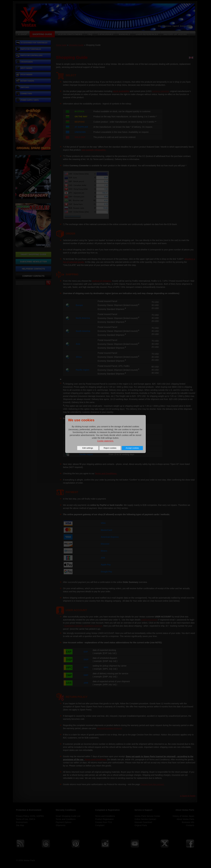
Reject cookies (110, 448)
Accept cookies (132, 448)
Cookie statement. (105, 441)
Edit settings (88, 448)
